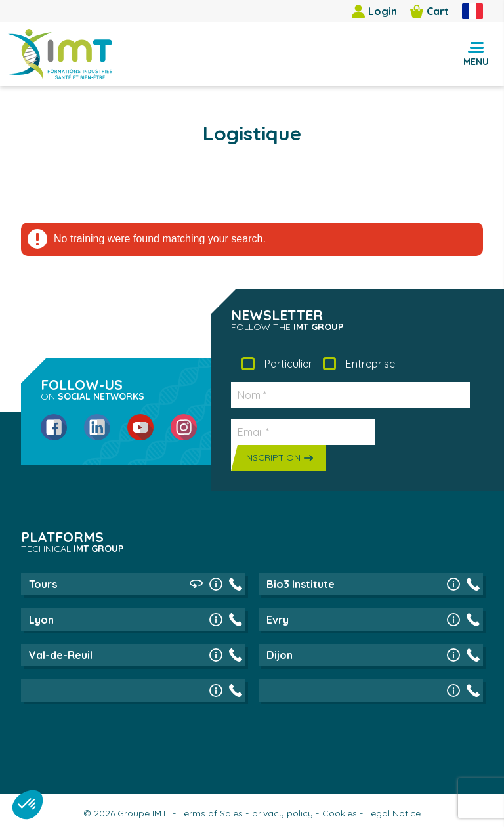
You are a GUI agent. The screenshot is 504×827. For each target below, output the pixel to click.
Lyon (41, 620)
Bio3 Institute (301, 584)
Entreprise (370, 364)
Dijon (280, 655)
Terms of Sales (211, 813)
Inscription (272, 457)
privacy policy (283, 813)
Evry (278, 620)
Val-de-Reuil (61, 655)
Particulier (288, 364)
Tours (43, 584)
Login (374, 11)
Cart (430, 11)
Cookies (340, 813)
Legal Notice (393, 813)
